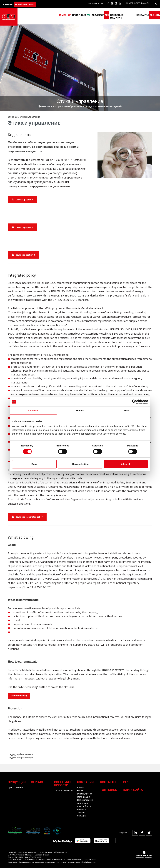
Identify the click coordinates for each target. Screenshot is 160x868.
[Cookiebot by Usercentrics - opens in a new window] (134, 402)
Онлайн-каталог (29, 3)
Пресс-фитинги (16, 787)
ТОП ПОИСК (108, 790)
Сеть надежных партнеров (85, 801)
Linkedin (81, 812)
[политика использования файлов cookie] (51, 862)
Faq (126, 782)
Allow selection (80, 464)
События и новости (64, 791)
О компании (27, 754)
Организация (26, 757)
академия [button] (92, 15)
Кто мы (81, 787)
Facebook (82, 809)
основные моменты (119, 15)
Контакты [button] (140, 15)
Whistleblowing (19, 696)
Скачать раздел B (24, 227)
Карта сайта (133, 790)
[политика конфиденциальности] (21, 862)
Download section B (25, 255)
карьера (9, 3)
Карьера (81, 816)
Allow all (126, 464)
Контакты (108, 782)
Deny (34, 464)
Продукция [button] (71, 15)
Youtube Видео (84, 806)
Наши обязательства (84, 792)
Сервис (37, 782)
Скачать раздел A (24, 200)
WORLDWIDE (139, 3)
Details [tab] (80, 410)
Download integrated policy (29, 517)
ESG (81, 15)
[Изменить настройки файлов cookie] (82, 862)
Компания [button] (55, 15)
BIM (102, 15)
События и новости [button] (63, 784)
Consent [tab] (33, 410)
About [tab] (127, 410)
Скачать (154, 15)
